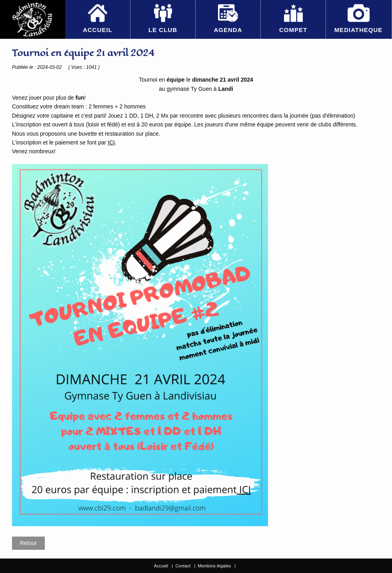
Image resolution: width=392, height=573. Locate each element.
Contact (183, 566)
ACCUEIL (98, 30)
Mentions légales (214, 566)
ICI (111, 142)
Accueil (161, 566)
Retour (28, 543)
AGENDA (228, 30)
